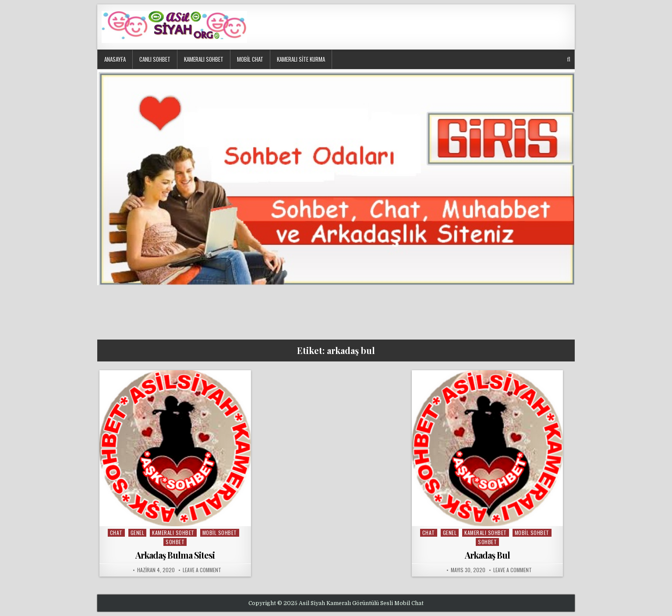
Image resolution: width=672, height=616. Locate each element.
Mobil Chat (250, 59)
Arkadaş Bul (487, 555)
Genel (138, 533)
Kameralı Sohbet (204, 59)
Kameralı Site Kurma (301, 59)
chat (116, 533)
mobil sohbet (220, 533)
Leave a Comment (202, 570)
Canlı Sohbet (155, 59)
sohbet (175, 542)
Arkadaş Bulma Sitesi (175, 555)
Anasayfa (115, 59)
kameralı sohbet (173, 533)
